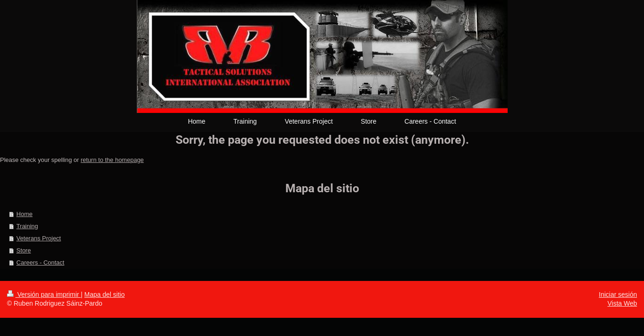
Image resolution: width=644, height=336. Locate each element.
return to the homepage (112, 160)
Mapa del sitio (105, 294)
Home (25, 214)
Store (24, 250)
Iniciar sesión (618, 294)
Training (27, 226)
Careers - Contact (40, 262)
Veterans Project (39, 238)
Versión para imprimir (44, 294)
